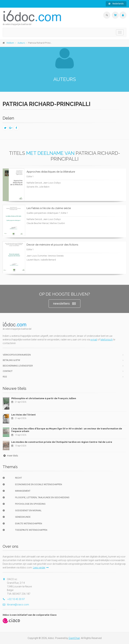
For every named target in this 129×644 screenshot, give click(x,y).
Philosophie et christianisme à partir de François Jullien (44, 398)
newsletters (64, 304)
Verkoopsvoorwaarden (17, 355)
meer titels (10, 456)
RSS (5, 377)
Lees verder (41, 568)
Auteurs (21, 43)
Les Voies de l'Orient (23, 415)
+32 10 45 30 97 (14, 599)
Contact (8, 371)
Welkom (10, 43)
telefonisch (107, 340)
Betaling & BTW (11, 360)
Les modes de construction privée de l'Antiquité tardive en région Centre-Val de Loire (62, 442)
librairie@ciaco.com (16, 605)
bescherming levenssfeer (18, 366)
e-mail (94, 340)
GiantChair (74, 638)
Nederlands (116, 4)
